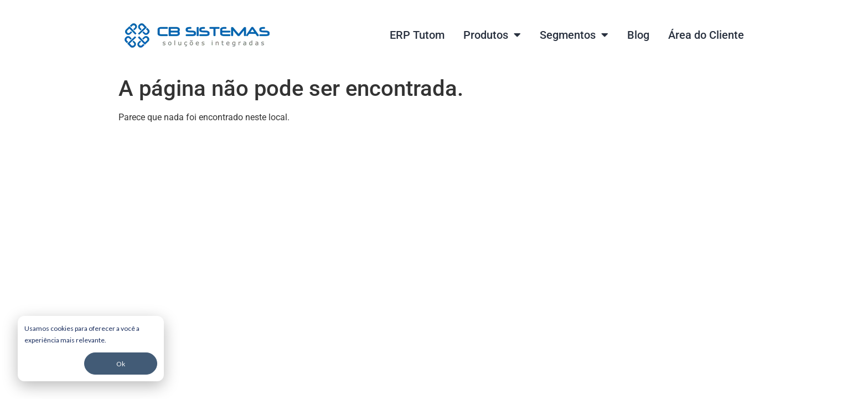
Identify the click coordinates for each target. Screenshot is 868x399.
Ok (121, 364)
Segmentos (574, 35)
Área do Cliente (706, 35)
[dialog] (91, 349)
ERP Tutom (417, 35)
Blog (638, 35)
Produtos (492, 35)
